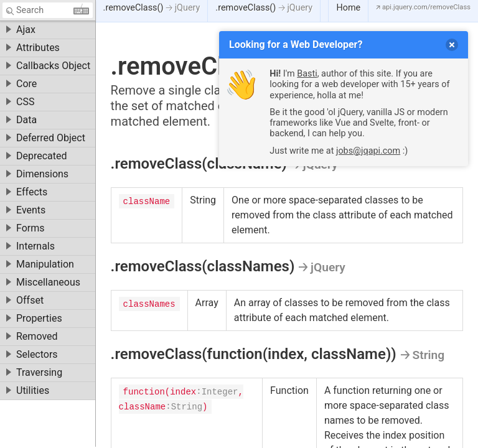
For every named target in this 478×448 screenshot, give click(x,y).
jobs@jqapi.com (368, 151)
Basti (307, 74)
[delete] (452, 45)
